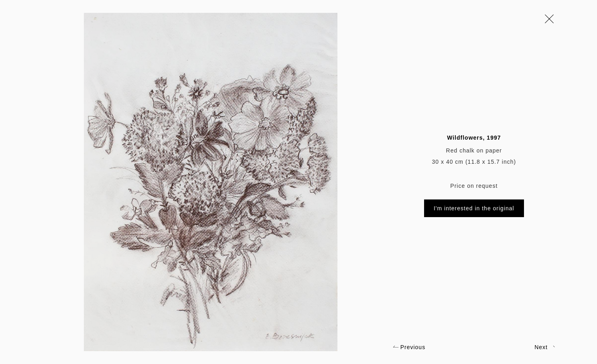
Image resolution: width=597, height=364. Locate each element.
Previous (409, 347)
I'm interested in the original (474, 208)
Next (545, 347)
